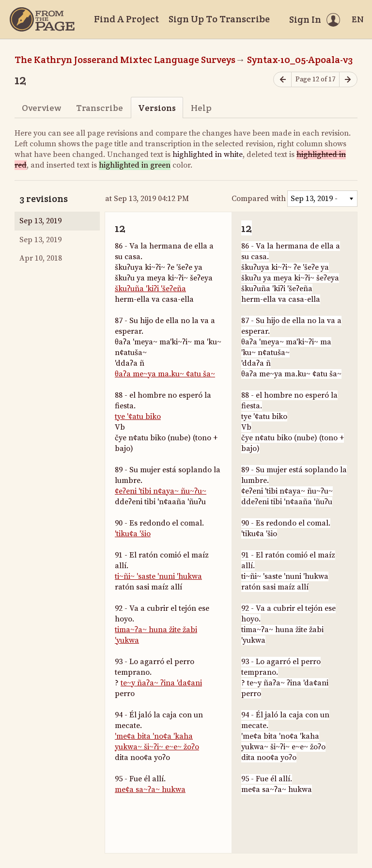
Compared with (259, 199)
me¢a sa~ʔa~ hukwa (150, 790)
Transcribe (100, 108)
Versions (157, 108)
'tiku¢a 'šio (133, 534)
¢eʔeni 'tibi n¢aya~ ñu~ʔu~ (161, 491)
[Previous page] (282, 80)
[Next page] (348, 80)
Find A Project (126, 19)
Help (201, 108)
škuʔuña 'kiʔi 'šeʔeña (150, 289)
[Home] (42, 19)
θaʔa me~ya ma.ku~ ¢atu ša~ (165, 374)
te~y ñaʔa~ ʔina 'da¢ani (161, 683)
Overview (41, 108)
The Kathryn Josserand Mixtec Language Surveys (125, 60)
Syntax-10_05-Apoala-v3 (300, 60)
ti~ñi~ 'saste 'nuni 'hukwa (158, 576)
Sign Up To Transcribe (219, 19)
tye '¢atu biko (138, 417)
